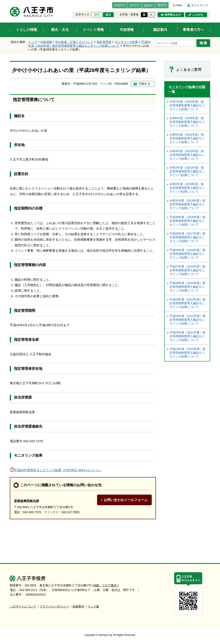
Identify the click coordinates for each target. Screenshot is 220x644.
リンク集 (93, 606)
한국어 (127, 5)
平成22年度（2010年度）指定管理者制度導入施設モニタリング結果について (187, 353)
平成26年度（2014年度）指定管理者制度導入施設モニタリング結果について (187, 287)
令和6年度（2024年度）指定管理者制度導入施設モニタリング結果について (187, 122)
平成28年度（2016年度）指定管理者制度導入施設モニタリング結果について (187, 254)
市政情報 (46, 42)
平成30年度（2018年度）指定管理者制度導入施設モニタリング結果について (187, 221)
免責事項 (78, 606)
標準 (97, 15)
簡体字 (144, 6)
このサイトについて (23, 606)
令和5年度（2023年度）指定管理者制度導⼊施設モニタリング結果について (187, 138)
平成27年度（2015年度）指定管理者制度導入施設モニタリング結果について (187, 270)
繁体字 (161, 5)
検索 (204, 42)
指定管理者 (104, 42)
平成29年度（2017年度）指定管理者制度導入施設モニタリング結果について (187, 237)
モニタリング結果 (126, 42)
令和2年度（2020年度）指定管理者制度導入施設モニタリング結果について (187, 188)
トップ (33, 42)
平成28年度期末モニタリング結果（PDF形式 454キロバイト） (56, 470)
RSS (179, 5)
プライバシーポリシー (54, 606)
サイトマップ (200, 5)
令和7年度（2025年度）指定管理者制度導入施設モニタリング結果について (187, 105)
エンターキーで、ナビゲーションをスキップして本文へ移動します (10, 3)
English (111, 5)
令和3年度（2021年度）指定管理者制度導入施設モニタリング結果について (187, 171)
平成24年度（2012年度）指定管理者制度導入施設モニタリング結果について (187, 320)
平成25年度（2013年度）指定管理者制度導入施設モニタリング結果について (187, 303)
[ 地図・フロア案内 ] (105, 585)
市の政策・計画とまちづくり (74, 42)
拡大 (108, 15)
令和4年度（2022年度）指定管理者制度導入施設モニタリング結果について (187, 155)
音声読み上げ (173, 15)
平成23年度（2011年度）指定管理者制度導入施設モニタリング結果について (187, 336)
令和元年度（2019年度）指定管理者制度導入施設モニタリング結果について (187, 204)
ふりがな (198, 15)
